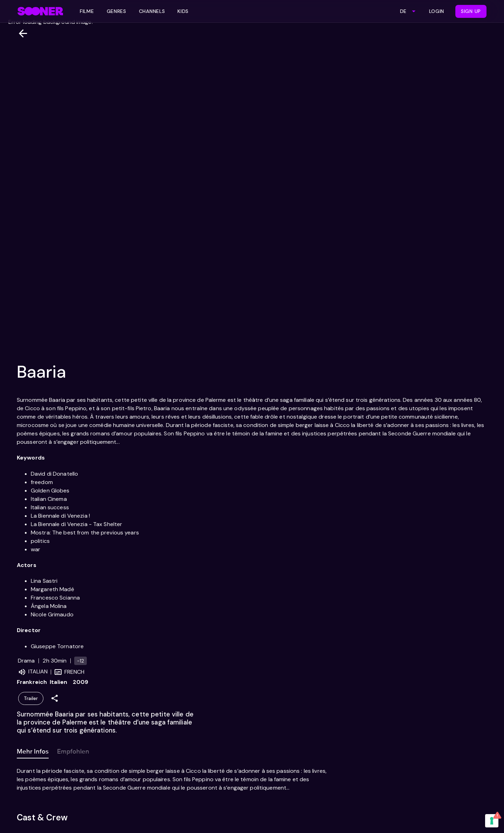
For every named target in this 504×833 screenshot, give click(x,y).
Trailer (31, 698)
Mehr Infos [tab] (33, 750)
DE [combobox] (403, 11)
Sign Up (471, 11)
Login (437, 11)
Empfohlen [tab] (73, 750)
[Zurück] (20, 33)
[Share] (55, 698)
